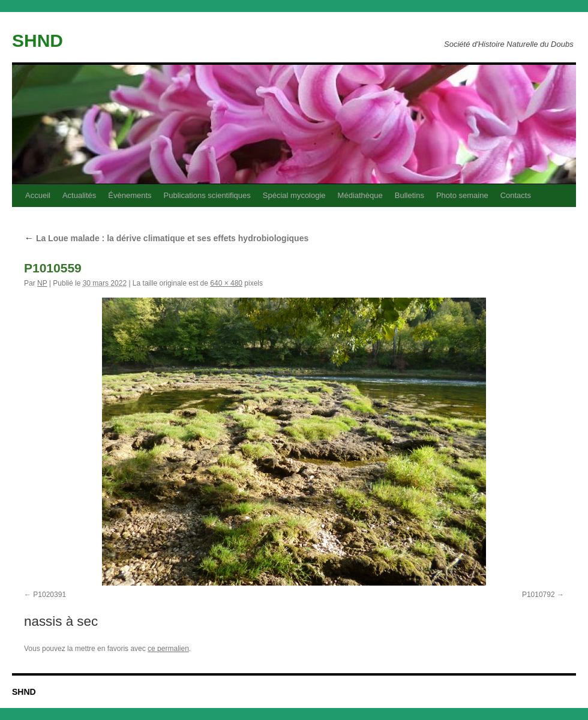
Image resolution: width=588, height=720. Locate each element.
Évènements (130, 195)
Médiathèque (360, 195)
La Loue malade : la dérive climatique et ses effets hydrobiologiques (166, 238)
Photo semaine (462, 195)
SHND (37, 40)
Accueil (38, 195)
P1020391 (49, 595)
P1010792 (538, 595)
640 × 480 (226, 283)
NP (42, 283)
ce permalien (168, 649)
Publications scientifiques (207, 195)
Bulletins (409, 195)
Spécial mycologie (294, 195)
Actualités (79, 195)
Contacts (516, 195)
